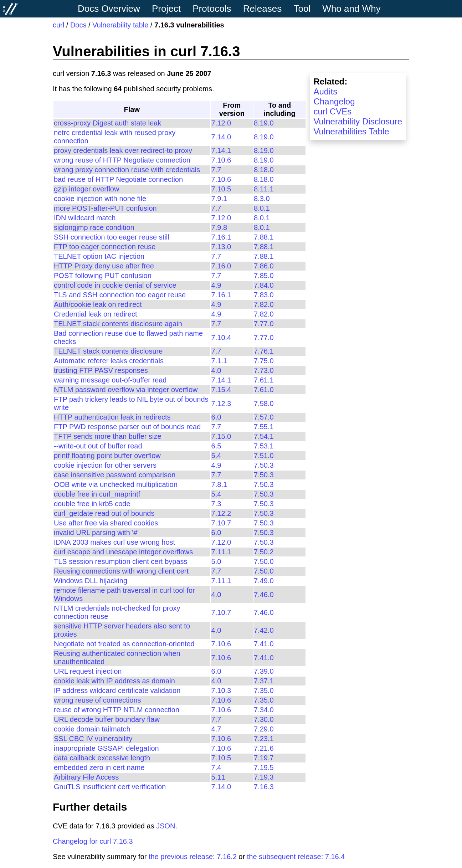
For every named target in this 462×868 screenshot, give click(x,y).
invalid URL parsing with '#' (96, 533)
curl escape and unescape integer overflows (123, 552)
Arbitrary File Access (86, 777)
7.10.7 (221, 523)
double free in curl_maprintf (97, 494)
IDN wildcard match (85, 218)
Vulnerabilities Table (351, 131)
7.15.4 (221, 390)
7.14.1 (221, 150)
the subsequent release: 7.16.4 (296, 857)
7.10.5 (221, 189)
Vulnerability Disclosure (358, 121)
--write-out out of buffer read (98, 446)
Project (166, 9)
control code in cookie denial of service (115, 285)
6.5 (216, 446)
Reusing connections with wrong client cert (121, 571)
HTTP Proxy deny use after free (104, 266)
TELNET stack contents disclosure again (118, 324)
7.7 (216, 170)
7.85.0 (264, 276)
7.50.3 (264, 465)
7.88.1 (264, 237)
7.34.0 (264, 710)
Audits (325, 91)
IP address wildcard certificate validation (117, 690)
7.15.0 (221, 436)
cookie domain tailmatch (92, 729)
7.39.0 (264, 671)
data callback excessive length (102, 758)
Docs (78, 25)
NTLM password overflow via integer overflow (126, 390)
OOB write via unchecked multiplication (116, 484)
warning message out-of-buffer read (110, 380)
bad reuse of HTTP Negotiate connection (118, 179)
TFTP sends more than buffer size (108, 436)
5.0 (216, 561)
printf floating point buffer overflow (107, 456)
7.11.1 (221, 552)
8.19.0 (264, 123)
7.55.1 (264, 427)
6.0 (216, 417)
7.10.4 (221, 338)
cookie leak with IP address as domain (114, 681)
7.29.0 (264, 729)
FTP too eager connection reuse (105, 247)
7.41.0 (264, 644)
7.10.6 (221, 160)
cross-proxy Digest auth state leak (107, 123)
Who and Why (351, 9)
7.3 (216, 504)
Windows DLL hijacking (91, 581)
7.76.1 (264, 351)
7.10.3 (221, 690)
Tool (302, 9)
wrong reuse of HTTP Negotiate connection (122, 160)
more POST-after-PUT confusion (105, 208)
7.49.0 (264, 581)
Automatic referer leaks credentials (109, 361)
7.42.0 (264, 630)
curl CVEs (332, 111)
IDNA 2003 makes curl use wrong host (114, 542)
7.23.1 (264, 739)
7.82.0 (264, 304)
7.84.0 (264, 285)
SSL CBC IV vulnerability (93, 739)
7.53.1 (264, 446)
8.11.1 (264, 189)
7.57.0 (264, 417)
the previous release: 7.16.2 (193, 857)
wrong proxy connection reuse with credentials (127, 170)
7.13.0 (221, 247)
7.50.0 (264, 561)
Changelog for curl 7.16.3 (93, 841)
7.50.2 (264, 552)
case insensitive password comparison (115, 475)
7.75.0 (264, 361)
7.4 (216, 767)
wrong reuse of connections (97, 700)
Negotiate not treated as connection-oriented (124, 644)
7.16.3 (264, 787)
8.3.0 (262, 199)
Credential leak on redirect (95, 314)
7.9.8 (219, 227)
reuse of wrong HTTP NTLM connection (117, 710)
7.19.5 (264, 767)
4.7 (216, 729)
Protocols (212, 9)
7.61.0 (264, 390)
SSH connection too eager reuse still (112, 237)
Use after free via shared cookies (106, 523)
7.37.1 (264, 681)
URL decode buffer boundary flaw (107, 719)
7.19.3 (264, 777)
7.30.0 (264, 719)
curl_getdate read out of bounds (104, 513)
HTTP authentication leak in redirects (112, 417)
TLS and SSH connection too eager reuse (120, 295)
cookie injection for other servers (105, 465)
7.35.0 (264, 690)
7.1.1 (219, 361)
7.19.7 (264, 758)
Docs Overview (109, 9)
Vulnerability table (120, 25)
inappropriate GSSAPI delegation (106, 748)
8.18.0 (264, 170)
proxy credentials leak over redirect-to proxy (123, 150)
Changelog (334, 101)
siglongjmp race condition (94, 227)
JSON (166, 826)
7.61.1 (264, 380)
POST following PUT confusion (103, 276)
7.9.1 (219, 199)
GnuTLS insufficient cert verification (110, 787)
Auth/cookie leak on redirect (98, 304)
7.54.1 (264, 436)
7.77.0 (264, 324)
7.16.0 (221, 266)
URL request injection (88, 671)
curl (58, 25)
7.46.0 (264, 595)
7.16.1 (221, 237)
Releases (262, 9)
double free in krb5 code (92, 504)
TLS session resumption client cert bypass (121, 561)
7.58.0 (264, 404)
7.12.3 (221, 404)
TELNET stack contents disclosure (108, 351)
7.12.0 (221, 123)
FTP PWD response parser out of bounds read (127, 427)
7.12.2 (221, 513)
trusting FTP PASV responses (101, 370)
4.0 (216, 370)
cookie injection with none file (100, 199)
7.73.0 (264, 370)
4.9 (216, 285)
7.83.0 (264, 295)
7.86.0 (264, 266)
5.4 (216, 456)
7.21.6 (264, 748)
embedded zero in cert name (99, 767)
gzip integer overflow (86, 189)
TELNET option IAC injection (99, 256)
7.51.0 (264, 456)
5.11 (218, 777)
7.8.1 (219, 484)
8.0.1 (262, 208)
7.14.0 (221, 137)
